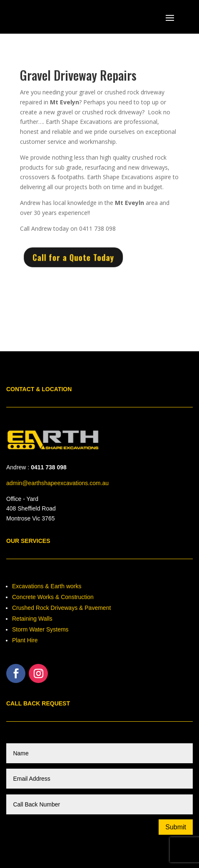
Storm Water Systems (40, 629)
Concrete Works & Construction (53, 597)
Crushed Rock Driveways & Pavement (61, 608)
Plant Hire (25, 640)
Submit (176, 827)
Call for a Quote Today (75, 258)
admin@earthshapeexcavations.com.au (57, 483)
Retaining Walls (32, 619)
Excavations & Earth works (47, 586)
